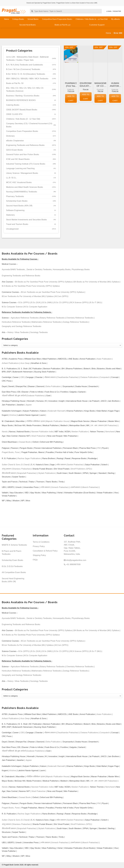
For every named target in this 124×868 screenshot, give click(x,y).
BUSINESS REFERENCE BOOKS (21, 100)
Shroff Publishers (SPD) (81, 469)
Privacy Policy (39, 546)
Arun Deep (25, 363)
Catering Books (13, 105)
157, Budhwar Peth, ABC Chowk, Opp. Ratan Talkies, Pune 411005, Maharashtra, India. (72, 548)
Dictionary (10, 136)
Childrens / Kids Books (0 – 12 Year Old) (92, 19)
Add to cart (71, 98)
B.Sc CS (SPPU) (61, 302)
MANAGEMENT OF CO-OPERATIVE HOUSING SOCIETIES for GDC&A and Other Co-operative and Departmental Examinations (100, 85)
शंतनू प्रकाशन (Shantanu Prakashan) (16, 469)
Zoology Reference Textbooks (75, 322)
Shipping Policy (39, 555)
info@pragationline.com (75, 560)
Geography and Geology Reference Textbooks (22, 326)
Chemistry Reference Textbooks (80, 318)
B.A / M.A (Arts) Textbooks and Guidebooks (25, 65)
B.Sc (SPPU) (24, 302)
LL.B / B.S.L (11, 178)
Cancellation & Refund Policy (45, 551)
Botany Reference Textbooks (52, 318)
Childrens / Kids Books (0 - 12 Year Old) (23, 119)
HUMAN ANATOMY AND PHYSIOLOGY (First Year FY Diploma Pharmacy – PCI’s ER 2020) (115, 85)
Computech (105, 377)
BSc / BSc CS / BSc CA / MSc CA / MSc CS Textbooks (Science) (25, 90)
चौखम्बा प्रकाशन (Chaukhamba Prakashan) (61, 377)
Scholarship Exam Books (17, 201)
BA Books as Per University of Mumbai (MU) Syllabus (96, 282)
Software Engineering (15, 210)
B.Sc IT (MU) (96, 302)
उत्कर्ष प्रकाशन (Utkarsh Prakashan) (84, 487)
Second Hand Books (28, 25)
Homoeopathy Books (62, 269)
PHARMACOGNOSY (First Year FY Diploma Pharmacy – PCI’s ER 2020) (71, 85)
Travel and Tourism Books (17, 224)
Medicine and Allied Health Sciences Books (25, 187)
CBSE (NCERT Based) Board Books (22, 110)
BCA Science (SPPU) (79, 302)
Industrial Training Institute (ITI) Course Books (26, 164)
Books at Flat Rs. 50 (63, 25)
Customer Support (97, 25)
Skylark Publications (47, 473)
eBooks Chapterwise (15, 141)
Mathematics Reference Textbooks (46, 322)
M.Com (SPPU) (62, 296)
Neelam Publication (80, 432)
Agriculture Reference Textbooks (25, 318)
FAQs (35, 560)
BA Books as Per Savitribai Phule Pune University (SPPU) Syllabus (44, 282)
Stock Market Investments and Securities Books (26, 220)
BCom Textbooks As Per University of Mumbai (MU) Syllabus (28, 296)
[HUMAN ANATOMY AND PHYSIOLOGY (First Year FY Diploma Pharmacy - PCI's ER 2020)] (115, 54)
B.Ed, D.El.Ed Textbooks (12, 566)
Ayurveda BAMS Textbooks (13, 269)
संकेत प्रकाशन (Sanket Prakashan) (70, 465)
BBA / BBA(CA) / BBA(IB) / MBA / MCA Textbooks (27, 79)
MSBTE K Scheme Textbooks (14, 545)
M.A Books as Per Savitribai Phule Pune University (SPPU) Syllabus (31, 286)
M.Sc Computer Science (12, 307)
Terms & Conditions (41, 542)
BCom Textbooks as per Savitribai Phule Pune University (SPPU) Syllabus (53, 292)
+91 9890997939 (72, 564)
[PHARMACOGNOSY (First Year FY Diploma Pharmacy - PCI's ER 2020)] (71, 54)
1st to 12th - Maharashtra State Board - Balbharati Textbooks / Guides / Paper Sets (27, 58)
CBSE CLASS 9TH (14, 114)
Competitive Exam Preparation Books (57, 19)
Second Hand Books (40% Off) (19, 206)
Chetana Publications (89, 377)
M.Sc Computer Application (36, 307)
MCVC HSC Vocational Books (19, 182)
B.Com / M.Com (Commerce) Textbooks (23, 69)
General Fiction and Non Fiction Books (23, 154)
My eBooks (116, 19)
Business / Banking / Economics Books (23, 96)
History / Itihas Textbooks (18, 332)
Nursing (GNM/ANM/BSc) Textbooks (22, 192)
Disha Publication (53, 386)
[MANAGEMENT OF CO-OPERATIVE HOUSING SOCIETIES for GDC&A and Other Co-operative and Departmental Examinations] (100, 54)
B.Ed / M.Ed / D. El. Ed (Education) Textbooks (26, 74)
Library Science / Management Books (22, 173)
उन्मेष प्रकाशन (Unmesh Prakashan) (54, 487)
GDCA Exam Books (15, 150)
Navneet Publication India (42, 432)
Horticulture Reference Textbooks (16, 322)
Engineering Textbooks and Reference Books (25, 145)
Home (6, 19)
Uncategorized (12, 229)
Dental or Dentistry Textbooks (39, 269)
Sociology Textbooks (39, 332)
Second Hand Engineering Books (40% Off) (13, 580)
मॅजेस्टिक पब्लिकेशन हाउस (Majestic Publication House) (48, 421)
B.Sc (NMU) (48, 302)
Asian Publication (104, 359)
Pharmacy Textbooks (15, 196)
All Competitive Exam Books (14, 572)
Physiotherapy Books (81, 269)
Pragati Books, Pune (11, 452)
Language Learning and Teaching (20, 168)
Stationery (10, 215)
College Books (18, 19)
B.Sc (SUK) (36, 302)
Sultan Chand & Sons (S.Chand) (16, 465)
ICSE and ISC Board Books (18, 159)
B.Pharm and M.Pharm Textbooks (12, 553)
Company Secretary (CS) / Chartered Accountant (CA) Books (29, 125)
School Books (33, 19)
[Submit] (32, 11)
